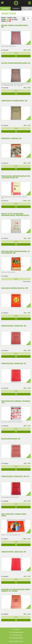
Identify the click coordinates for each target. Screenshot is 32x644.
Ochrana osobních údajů (16, 641)
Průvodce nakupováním (16, 638)
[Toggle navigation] (30, 3)
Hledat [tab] (27, 9)
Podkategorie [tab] (16, 9)
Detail (16, 53)
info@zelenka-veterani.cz (18, 632)
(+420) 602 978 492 (18, 635)
